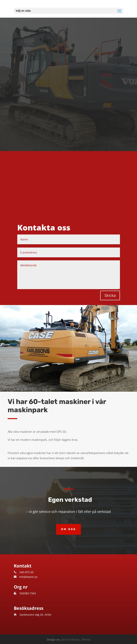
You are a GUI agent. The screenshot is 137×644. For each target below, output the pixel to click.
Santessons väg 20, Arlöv (35, 615)
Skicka (110, 295)
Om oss (68, 529)
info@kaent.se (28, 577)
